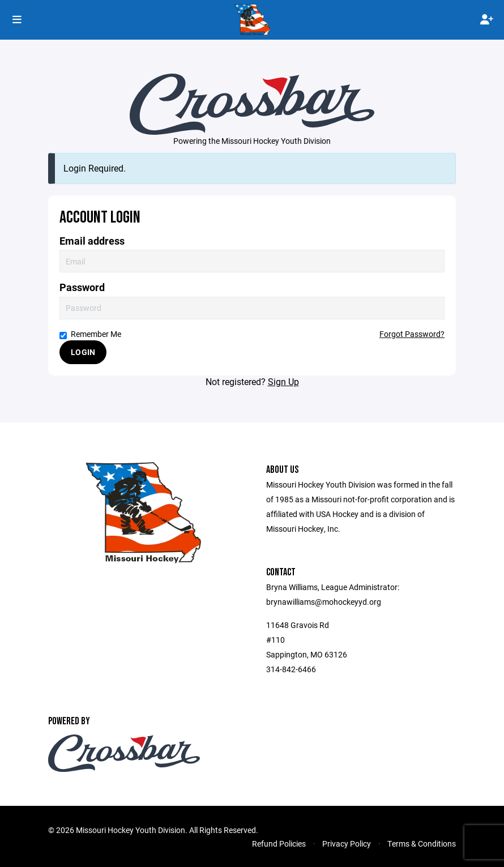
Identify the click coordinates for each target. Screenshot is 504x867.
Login (83, 352)
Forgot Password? (412, 334)
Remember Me (90, 334)
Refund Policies (279, 843)
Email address (92, 241)
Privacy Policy (347, 843)
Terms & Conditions (422, 843)
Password (82, 287)
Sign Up (283, 381)
